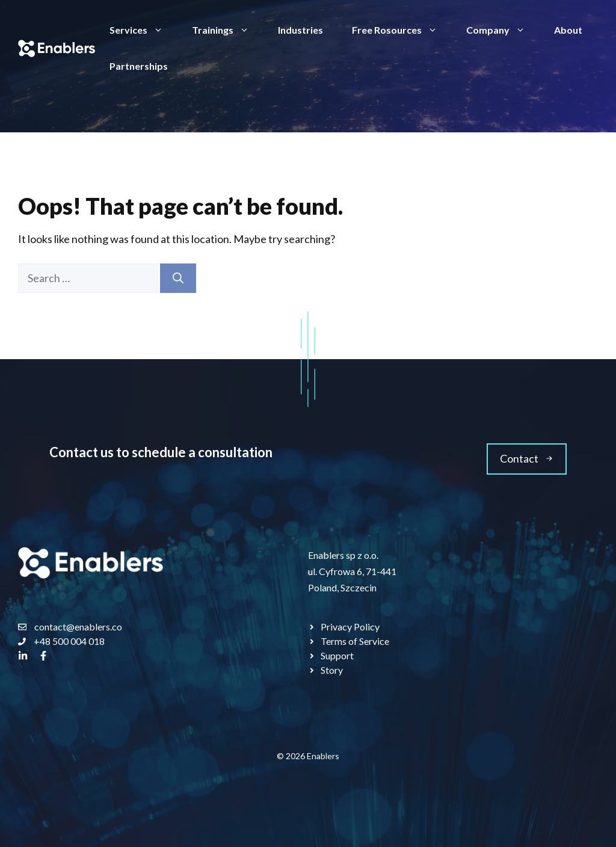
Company (503, 30)
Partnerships (139, 66)
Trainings (228, 30)
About (568, 30)
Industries (300, 30)
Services (143, 30)
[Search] (178, 278)
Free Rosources (402, 30)
